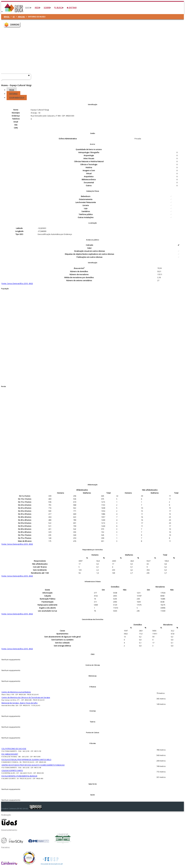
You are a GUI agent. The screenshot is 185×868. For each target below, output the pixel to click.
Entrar (72, 8)
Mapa (28, 8)
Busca (58, 8)
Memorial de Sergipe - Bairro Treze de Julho (20, 703)
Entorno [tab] (13, 94)
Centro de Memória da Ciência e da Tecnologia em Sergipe (26, 697)
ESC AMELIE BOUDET (10, 754)
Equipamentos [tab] (17, 98)
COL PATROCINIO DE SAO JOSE (14, 749)
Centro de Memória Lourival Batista (16, 692)
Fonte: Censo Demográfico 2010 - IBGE (17, 283)
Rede (37, 8)
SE (14, 17)
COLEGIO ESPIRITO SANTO (12, 770)
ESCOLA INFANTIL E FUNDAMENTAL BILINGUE (19, 776)
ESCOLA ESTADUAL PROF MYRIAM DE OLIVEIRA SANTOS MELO (26, 760)
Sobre (47, 8)
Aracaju (21, 17)
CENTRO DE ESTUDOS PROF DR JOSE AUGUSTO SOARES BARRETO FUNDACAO (33, 765)
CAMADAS (15, 24)
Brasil (7, 17)
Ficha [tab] (12, 90)
